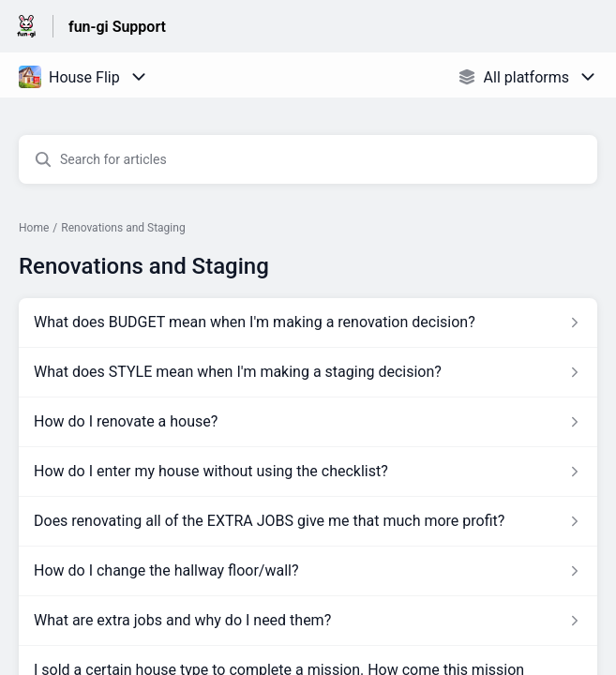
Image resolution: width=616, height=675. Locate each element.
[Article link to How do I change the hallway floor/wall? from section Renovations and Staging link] (308, 571)
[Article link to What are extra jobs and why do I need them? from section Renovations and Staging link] (308, 621)
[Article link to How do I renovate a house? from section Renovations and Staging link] (308, 422)
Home (34, 228)
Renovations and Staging (123, 228)
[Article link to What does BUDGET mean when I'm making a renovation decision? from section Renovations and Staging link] (308, 322)
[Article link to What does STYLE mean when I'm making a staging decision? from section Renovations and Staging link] (308, 372)
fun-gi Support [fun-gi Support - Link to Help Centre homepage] (117, 27)
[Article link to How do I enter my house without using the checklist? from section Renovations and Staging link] (308, 472)
